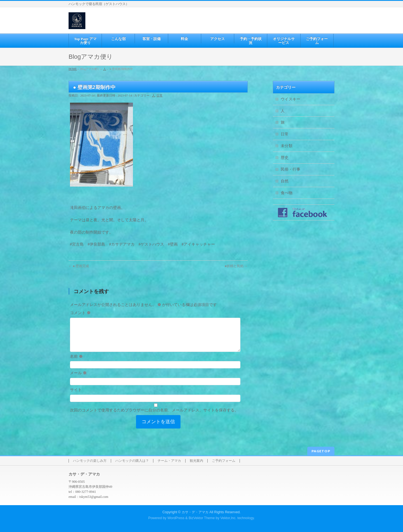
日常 (160, 95)
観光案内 (196, 461)
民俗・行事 (290, 169)
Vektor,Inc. (228, 518)
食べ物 (287, 193)
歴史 (285, 158)
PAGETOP (321, 451)
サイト (76, 396)
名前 (76, 363)
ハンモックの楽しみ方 (90, 461)
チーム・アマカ (169, 461)
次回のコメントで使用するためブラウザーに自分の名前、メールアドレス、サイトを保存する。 (154, 417)
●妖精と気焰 (236, 266)
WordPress (176, 518)
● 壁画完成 (79, 266)
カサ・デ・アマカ (195, 512)
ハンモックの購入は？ (132, 461)
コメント (80, 313)
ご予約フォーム (224, 461)
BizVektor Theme (202, 518)
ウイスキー (290, 99)
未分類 (287, 146)
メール (78, 380)
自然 (285, 181)
